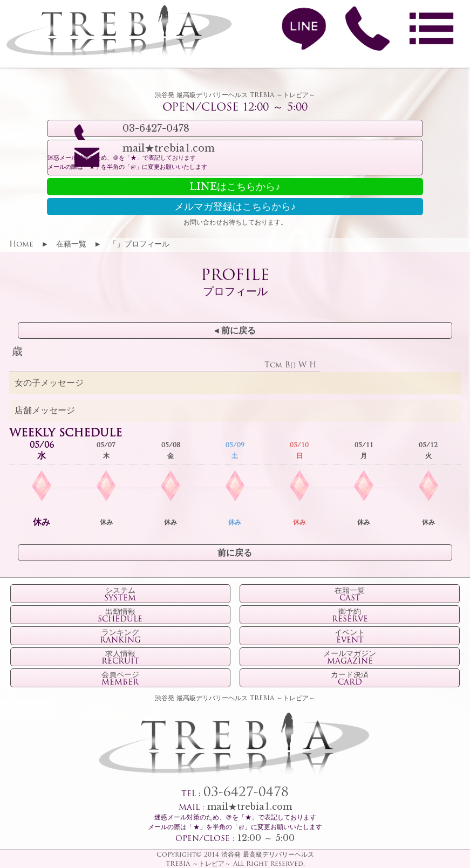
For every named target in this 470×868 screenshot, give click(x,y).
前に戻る (235, 553)
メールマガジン (350, 658)
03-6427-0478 (246, 793)
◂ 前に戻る (235, 331)
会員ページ (120, 679)
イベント (350, 637)
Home (21, 245)
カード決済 (350, 679)
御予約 (350, 616)
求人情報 (120, 658)
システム (120, 595)
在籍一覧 (71, 245)
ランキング (120, 637)
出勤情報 (120, 616)
